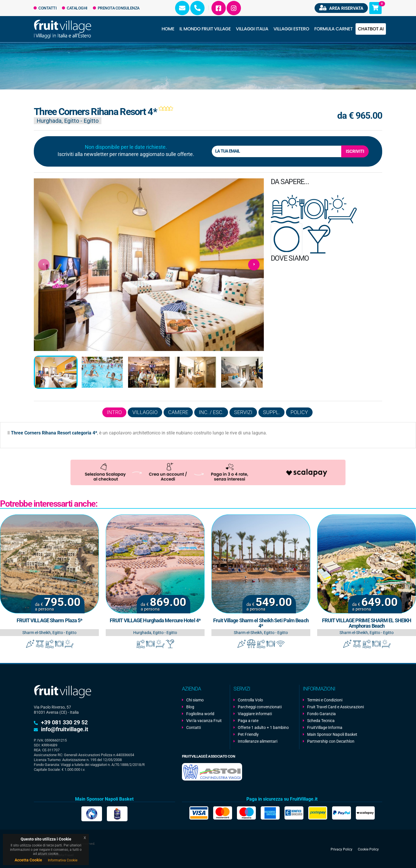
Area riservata (341, 8)
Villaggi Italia (252, 29)
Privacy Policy (342, 849)
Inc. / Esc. (211, 412)
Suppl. (271, 412)
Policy (299, 412)
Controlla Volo (250, 700)
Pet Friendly (248, 734)
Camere (178, 412)
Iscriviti (355, 151)
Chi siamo (195, 700)
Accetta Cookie (28, 860)
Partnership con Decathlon (331, 741)
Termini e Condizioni (325, 700)
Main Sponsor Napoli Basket (332, 734)
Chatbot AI (371, 29)
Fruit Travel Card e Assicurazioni (335, 707)
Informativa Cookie (63, 860)
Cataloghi (75, 8)
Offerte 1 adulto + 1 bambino (263, 727)
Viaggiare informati (255, 714)
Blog (190, 707)
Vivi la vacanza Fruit (204, 721)
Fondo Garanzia (321, 714)
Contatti (45, 8)
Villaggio (145, 412)
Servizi (243, 412)
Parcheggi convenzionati (260, 707)
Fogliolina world (200, 714)
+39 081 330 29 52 (64, 722)
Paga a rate (248, 721)
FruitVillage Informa (325, 727)
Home (168, 29)
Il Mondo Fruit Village (205, 29)
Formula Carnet (333, 29)
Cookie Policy (368, 849)
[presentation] (44, 265)
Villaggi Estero (291, 29)
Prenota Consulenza (116, 8)
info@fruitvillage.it (65, 729)
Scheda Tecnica (321, 721)
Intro (114, 412)
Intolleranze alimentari (258, 741)
